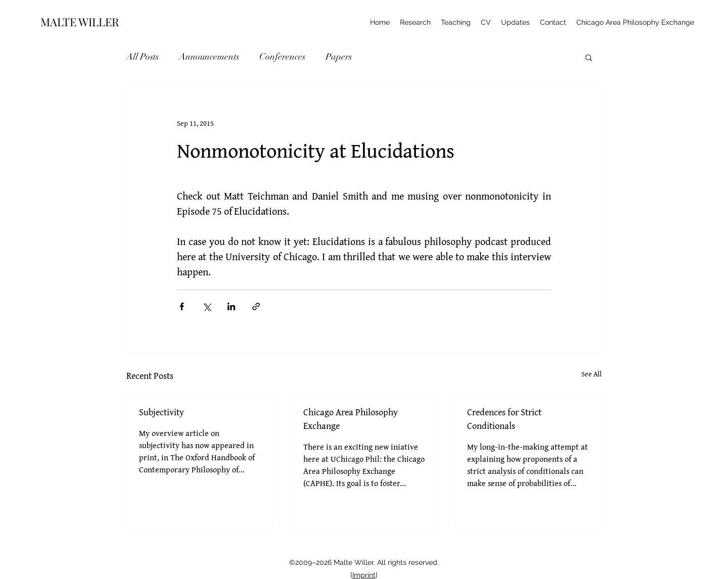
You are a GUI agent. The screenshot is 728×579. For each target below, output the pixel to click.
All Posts (143, 57)
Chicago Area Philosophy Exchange (351, 419)
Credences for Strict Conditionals (504, 419)
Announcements (209, 57)
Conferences (282, 57)
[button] (589, 57)
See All (591, 374)
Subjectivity (162, 412)
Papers (339, 57)
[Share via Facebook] (182, 306)
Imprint (364, 575)
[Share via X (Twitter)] (207, 306)
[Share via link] (256, 306)
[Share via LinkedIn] (231, 306)
